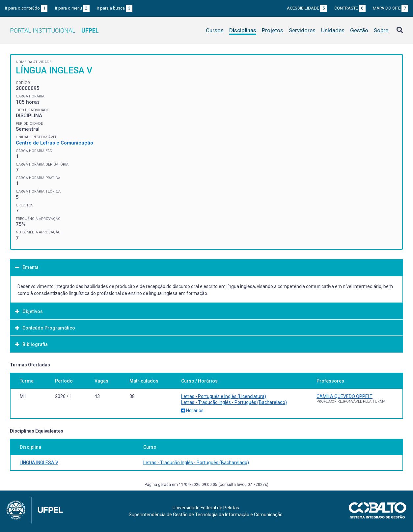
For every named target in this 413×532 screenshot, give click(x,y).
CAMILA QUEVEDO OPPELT (344, 396)
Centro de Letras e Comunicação (55, 143)
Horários (192, 411)
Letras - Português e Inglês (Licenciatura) (224, 396)
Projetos (273, 30)
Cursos (215, 30)
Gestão (359, 30)
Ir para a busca (115, 8)
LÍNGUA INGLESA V (39, 463)
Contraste (350, 8)
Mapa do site (390, 8)
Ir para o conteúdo (26, 8)
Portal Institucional (54, 30)
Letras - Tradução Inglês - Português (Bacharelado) (234, 402)
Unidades (333, 30)
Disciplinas (243, 30)
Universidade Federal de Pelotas (206, 508)
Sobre (381, 30)
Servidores (302, 30)
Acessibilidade (307, 8)
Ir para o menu (72, 8)
